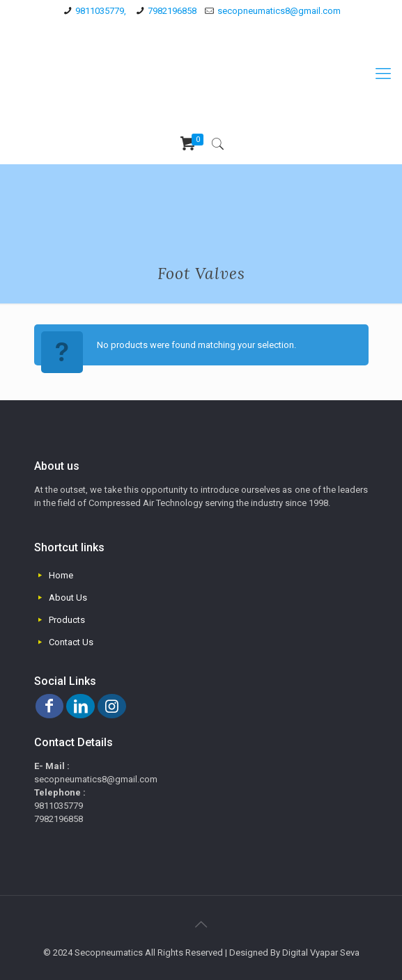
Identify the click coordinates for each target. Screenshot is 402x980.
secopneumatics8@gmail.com (279, 11)
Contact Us (71, 642)
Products (67, 620)
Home (61, 575)
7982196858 (172, 11)
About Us (68, 598)
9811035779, (101, 11)
